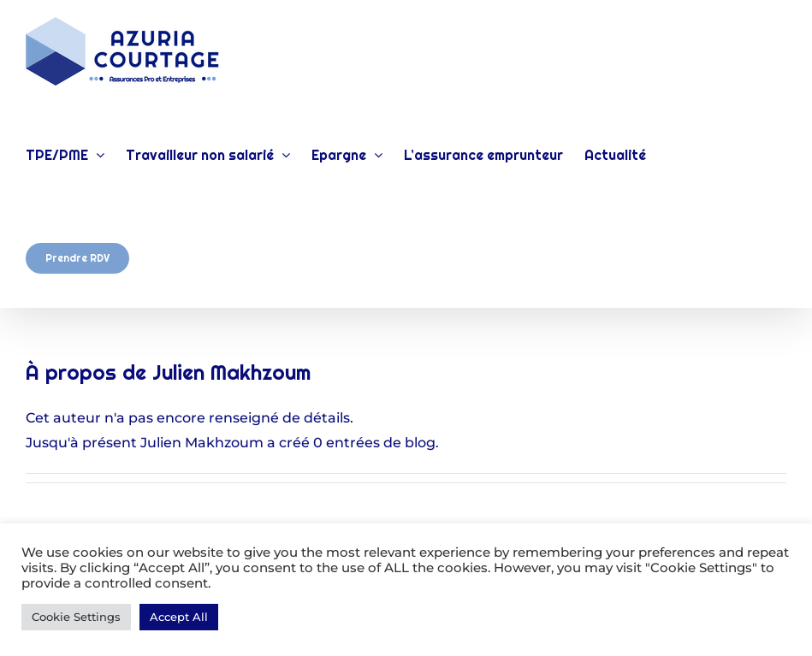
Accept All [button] (179, 617)
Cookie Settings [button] (76, 617)
